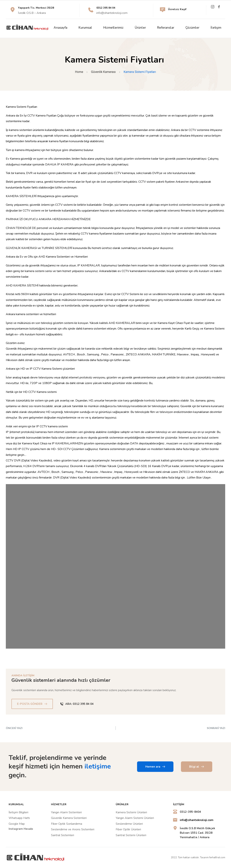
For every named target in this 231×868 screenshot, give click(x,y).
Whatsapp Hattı (19, 818)
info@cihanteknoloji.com (112, 13)
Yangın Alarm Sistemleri (67, 812)
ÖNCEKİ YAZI (14, 728)
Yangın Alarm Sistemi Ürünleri (135, 818)
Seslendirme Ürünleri (129, 824)
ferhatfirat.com (217, 858)
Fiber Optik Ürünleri (128, 829)
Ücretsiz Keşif (178, 9)
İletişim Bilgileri (18, 812)
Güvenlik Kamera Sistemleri (69, 818)
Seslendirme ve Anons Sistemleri (73, 829)
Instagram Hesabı (21, 829)
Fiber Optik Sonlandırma (67, 824)
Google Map (17, 824)
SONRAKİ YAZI (216, 728)
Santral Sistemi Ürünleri (131, 835)
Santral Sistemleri (63, 835)
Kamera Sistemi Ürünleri (131, 812)
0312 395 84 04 (106, 8)
